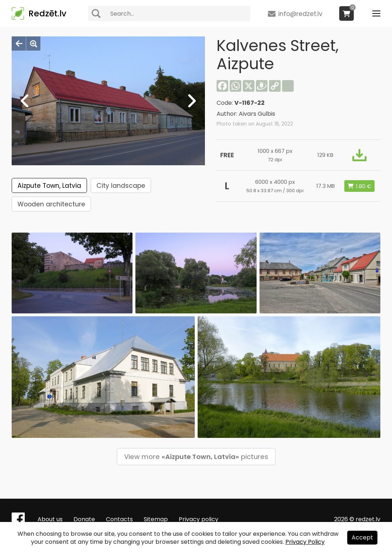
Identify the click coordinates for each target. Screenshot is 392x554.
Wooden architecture (51, 204)
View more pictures (196, 457)
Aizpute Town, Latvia (49, 186)
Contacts (119, 519)
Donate (84, 519)
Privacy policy (199, 519)
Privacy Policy (305, 542)
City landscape (121, 186)
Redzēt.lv (47, 13)
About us (50, 519)
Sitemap (156, 519)
